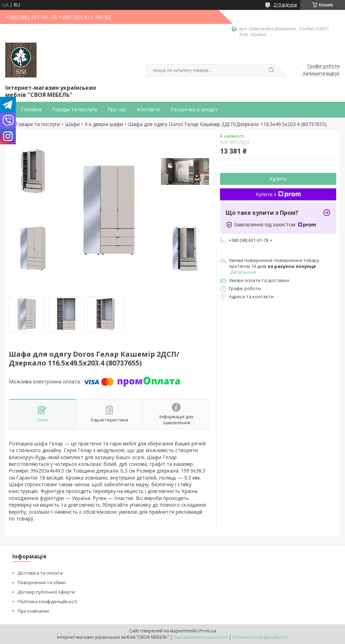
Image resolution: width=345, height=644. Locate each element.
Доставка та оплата (40, 573)
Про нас (117, 110)
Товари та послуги (74, 110)
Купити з (278, 194)
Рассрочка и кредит (194, 110)
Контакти (148, 110)
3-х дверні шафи (104, 124)
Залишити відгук (321, 74)
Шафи (72, 124)
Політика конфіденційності (48, 601)
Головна (31, 110)
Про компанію (33, 611)
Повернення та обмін (42, 582)
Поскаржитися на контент (201, 637)
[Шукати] (271, 70)
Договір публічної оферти (46, 592)
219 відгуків (285, 5)
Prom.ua (208, 631)
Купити (278, 179)
